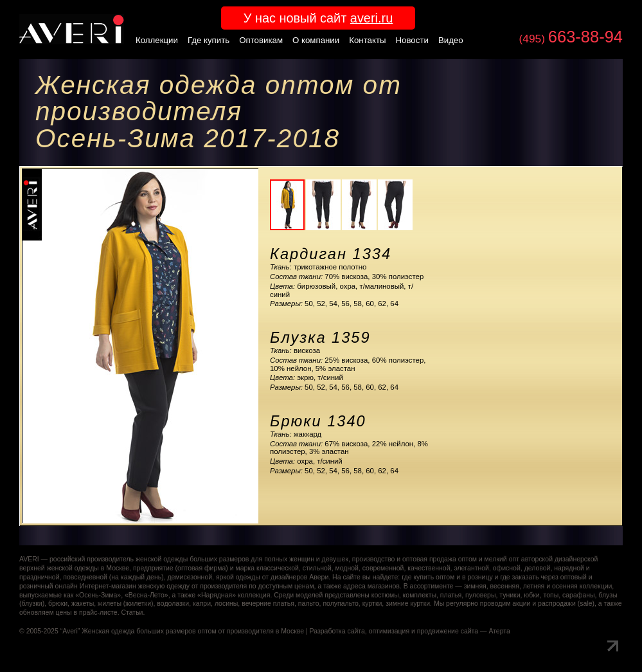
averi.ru (371, 18)
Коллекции (157, 40)
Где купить (209, 40)
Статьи (132, 613)
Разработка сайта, (338, 631)
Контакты (367, 40)
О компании (316, 40)
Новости (412, 40)
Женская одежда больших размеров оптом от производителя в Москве (193, 631)
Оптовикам (261, 40)
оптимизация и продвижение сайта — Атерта (440, 631)
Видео (451, 40)
